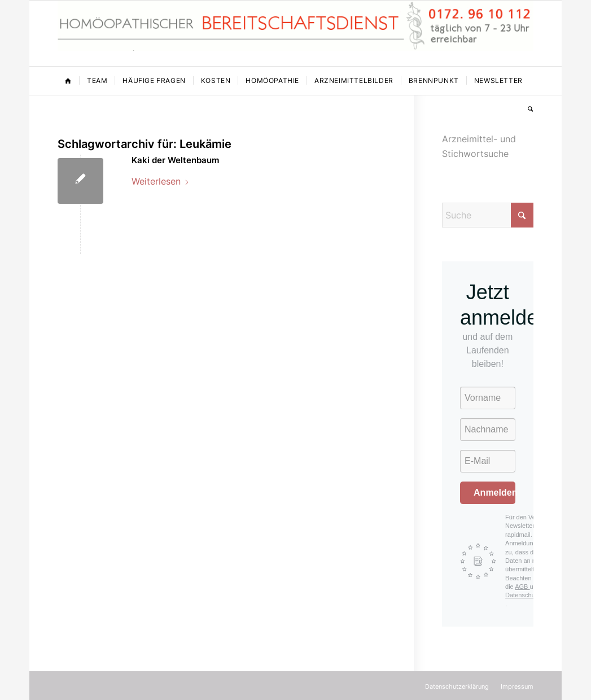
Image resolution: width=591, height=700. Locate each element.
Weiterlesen (161, 181)
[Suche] (527, 109)
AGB (522, 587)
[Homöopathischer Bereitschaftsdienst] (295, 33)
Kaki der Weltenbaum (175, 160)
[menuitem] (68, 81)
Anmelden (494, 493)
